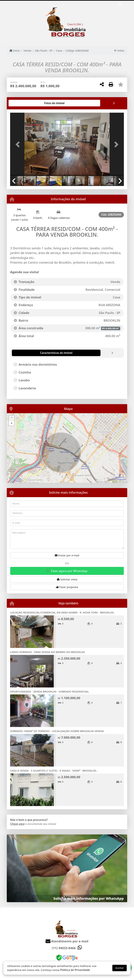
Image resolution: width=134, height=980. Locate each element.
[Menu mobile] (67, 21)
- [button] (12, 423)
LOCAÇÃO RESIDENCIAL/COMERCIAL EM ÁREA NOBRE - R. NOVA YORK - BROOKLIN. (62, 612)
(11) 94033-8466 (64, 948)
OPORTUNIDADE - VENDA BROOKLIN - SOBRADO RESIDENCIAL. (50, 691)
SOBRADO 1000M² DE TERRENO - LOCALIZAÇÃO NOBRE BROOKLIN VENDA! (57, 731)
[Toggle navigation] (120, 5)
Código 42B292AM (77, 50)
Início (15, 50)
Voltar (119, 50)
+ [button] (12, 418)
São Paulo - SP (44, 50)
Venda (27, 50)
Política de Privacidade (75, 970)
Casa (59, 50)
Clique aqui (17, 824)
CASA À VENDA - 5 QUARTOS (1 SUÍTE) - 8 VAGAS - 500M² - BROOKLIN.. (54, 771)
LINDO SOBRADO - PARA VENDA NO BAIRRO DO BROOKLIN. (48, 652)
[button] (19, 145)
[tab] (21, 103)
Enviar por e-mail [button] (67, 555)
